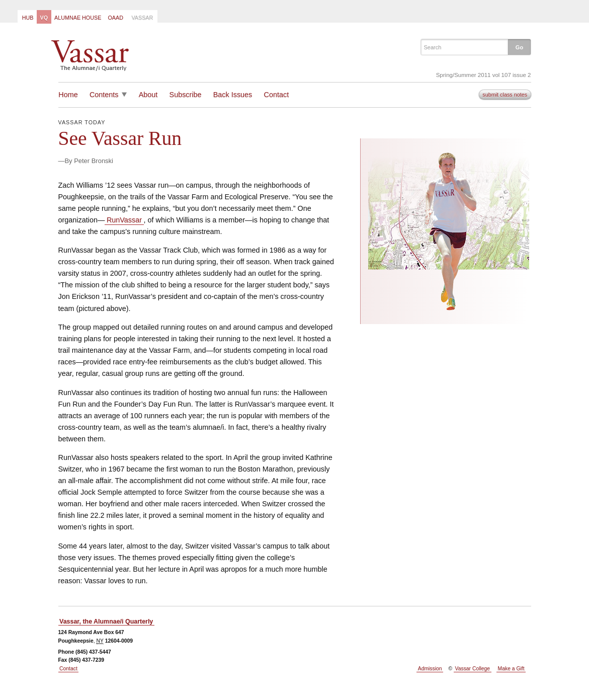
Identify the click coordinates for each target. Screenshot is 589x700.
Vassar (142, 18)
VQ (44, 18)
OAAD (115, 18)
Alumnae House (78, 18)
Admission (430, 669)
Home (68, 95)
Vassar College (473, 669)
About (148, 95)
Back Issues (233, 95)
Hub (28, 18)
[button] (519, 47)
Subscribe (186, 95)
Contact (277, 95)
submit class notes (505, 95)
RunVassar (124, 220)
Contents (104, 95)
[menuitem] (27, 17)
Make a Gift (511, 669)
